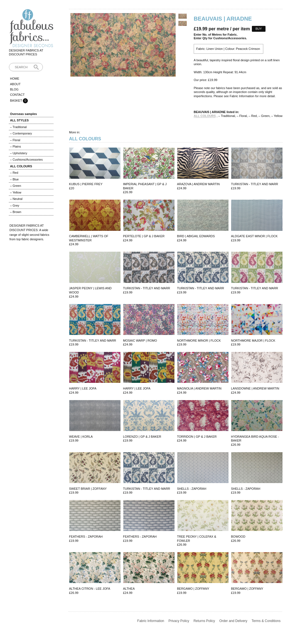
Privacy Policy (179, 621)
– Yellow (16, 192)
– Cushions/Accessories (26, 160)
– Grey (15, 205)
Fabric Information (151, 621)
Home (15, 79)
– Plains (15, 146)
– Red (14, 173)
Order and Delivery (233, 621)
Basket (16, 101)
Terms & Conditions (266, 621)
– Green (16, 186)
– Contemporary (21, 133)
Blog (14, 89)
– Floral (15, 140)
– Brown (16, 212)
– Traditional (18, 127)
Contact (17, 95)
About (15, 84)
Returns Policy (204, 621)
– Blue (14, 179)
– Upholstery (19, 153)
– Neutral (16, 199)
